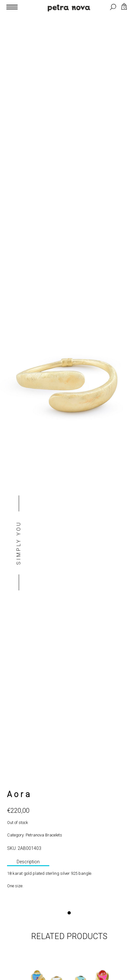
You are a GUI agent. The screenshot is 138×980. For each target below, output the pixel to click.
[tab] (28, 862)
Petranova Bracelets (44, 835)
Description (28, 862)
